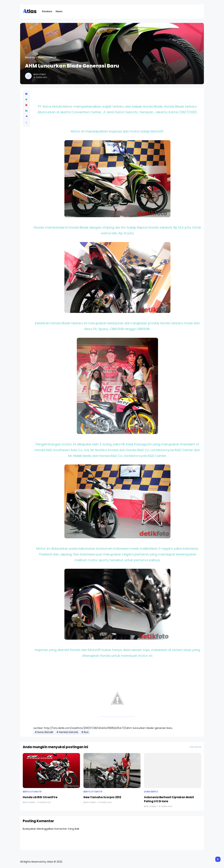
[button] (26, 123)
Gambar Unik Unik (68, 732)
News (59, 11)
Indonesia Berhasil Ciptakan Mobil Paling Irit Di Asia (169, 799)
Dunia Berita (151, 792)
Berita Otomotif (32, 792)
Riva (86, 732)
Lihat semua (195, 747)
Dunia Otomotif (47, 57)
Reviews (47, 11)
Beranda (30, 57)
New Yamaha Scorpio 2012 (102, 797)
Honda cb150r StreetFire (40, 797)
